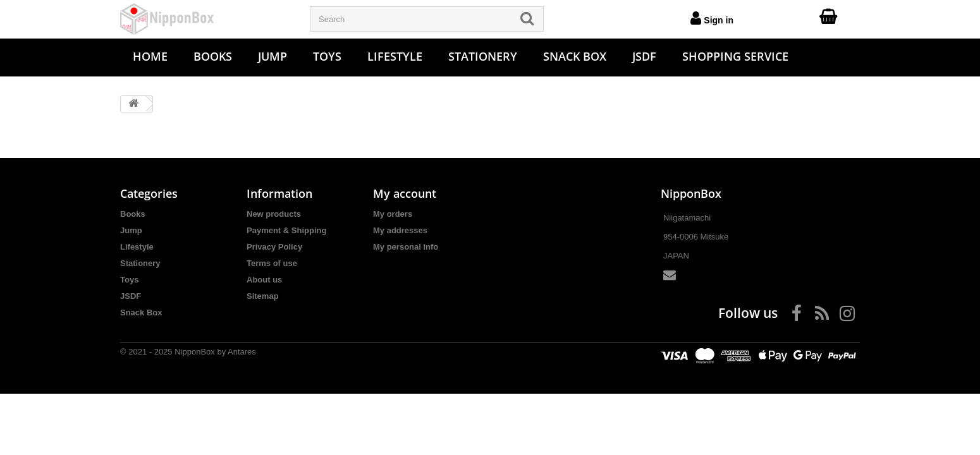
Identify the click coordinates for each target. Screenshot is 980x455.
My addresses (400, 230)
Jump (273, 56)
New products (274, 214)
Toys (327, 56)
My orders (393, 214)
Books (213, 56)
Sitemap (263, 296)
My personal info (406, 247)
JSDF (644, 56)
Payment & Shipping (286, 230)
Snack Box (575, 56)
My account (405, 193)
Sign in (712, 18)
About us (264, 280)
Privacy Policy (274, 247)
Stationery (483, 56)
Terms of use (272, 263)
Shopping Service (735, 56)
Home (150, 56)
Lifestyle (395, 56)
